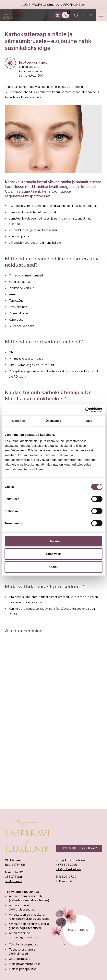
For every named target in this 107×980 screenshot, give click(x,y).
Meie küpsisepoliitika (23, 969)
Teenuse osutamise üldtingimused (22, 952)
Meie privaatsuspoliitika (25, 964)
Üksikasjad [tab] (53, 421)
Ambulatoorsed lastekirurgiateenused (24, 935)
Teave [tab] (88, 421)
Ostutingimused (20, 959)
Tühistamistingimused (24, 944)
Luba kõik (53, 541)
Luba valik (53, 554)
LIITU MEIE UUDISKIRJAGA (79, 848)
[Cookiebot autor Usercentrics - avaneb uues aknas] (85, 410)
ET (85, 15)
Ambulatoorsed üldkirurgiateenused (22, 907)
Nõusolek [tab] (19, 421)
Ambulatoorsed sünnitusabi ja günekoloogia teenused (29, 926)
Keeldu (53, 567)
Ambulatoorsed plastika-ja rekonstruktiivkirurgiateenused (29, 917)
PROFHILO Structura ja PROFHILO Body (59, 5)
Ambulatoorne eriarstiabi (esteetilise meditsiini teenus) (29, 898)
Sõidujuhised (13, 881)
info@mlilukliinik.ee (68, 869)
